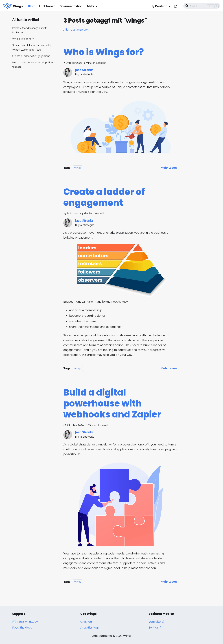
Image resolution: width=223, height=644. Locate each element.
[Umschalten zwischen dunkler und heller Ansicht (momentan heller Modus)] (176, 6)
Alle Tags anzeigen (76, 30)
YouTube (156, 622)
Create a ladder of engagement (31, 56)
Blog (31, 6)
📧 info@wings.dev (25, 622)
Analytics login (90, 627)
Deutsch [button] (159, 6)
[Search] (202, 6)
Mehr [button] (91, 6)
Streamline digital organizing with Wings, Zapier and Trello (32, 47)
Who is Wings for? (23, 39)
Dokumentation (71, 6)
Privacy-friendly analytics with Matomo (30, 30)
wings (78, 168)
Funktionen (47, 6)
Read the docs (22, 627)
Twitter (155, 627)
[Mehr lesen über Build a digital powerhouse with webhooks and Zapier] (169, 582)
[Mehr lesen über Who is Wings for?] (169, 168)
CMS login (87, 622)
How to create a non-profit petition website (33, 65)
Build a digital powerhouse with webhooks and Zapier (112, 403)
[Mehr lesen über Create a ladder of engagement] (169, 368)
